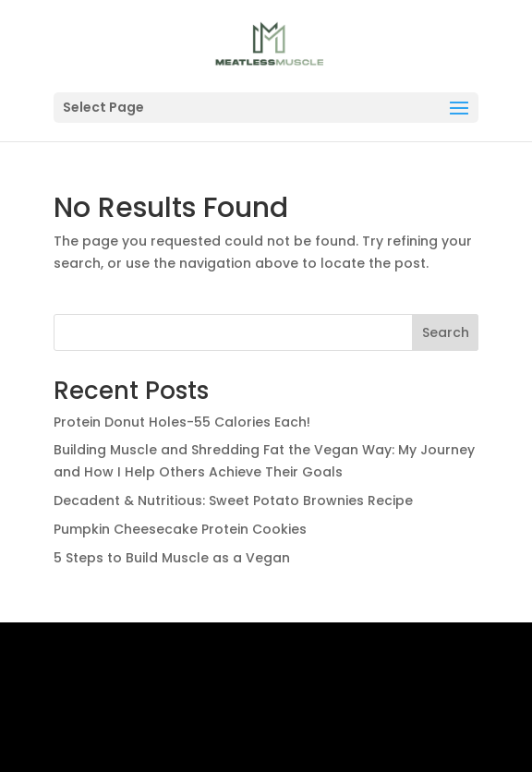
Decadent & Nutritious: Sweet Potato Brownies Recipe (233, 501)
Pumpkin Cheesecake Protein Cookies (180, 529)
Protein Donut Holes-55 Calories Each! (182, 422)
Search (446, 332)
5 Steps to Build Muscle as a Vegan (172, 558)
